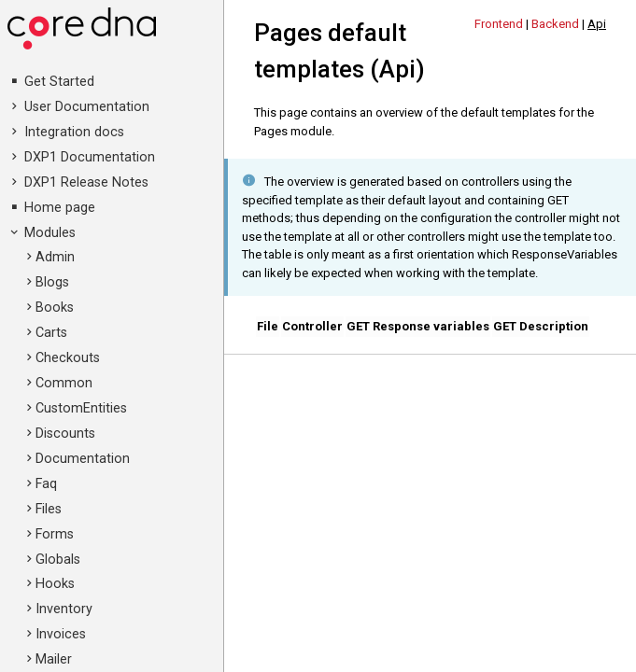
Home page (60, 208)
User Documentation (87, 107)
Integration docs (74, 132)
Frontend (499, 24)
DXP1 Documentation (90, 157)
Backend (555, 24)
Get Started (59, 82)
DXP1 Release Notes (86, 182)
